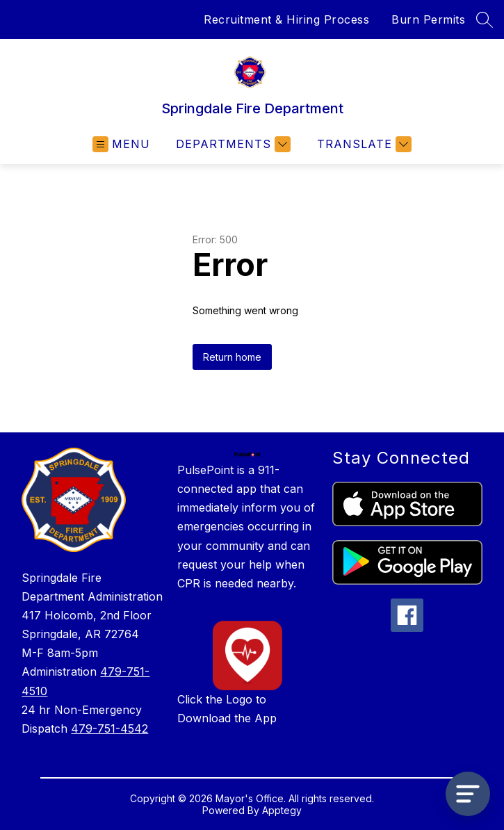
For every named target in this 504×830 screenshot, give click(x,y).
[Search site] (485, 19)
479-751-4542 (109, 729)
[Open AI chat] (468, 794)
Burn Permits (428, 19)
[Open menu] (121, 144)
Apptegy (282, 810)
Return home (232, 357)
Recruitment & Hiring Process (286, 19)
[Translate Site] (363, 144)
